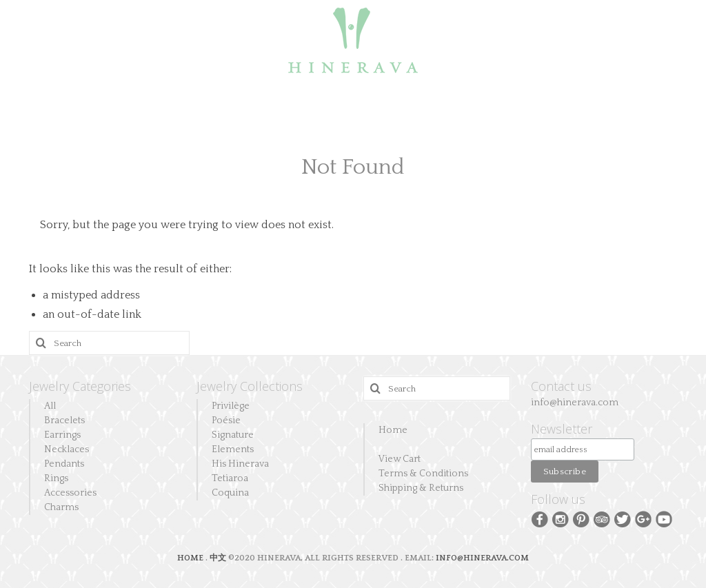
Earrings (62, 435)
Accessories (70, 493)
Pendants (64, 464)
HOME (191, 558)
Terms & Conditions (423, 474)
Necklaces (67, 449)
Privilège (231, 406)
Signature (233, 435)
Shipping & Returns (421, 488)
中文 (218, 558)
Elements (233, 449)
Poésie (226, 420)
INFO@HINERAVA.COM (482, 558)
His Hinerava (240, 464)
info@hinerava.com (575, 403)
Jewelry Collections (250, 386)
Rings (56, 478)
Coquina (230, 493)
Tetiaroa (230, 478)
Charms (61, 507)
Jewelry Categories (80, 386)
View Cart (400, 459)
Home (393, 430)
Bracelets (64, 420)
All (50, 406)
